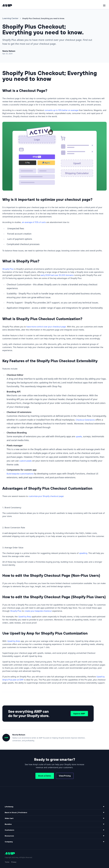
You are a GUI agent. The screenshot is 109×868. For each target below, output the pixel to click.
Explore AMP (79, 714)
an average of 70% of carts (34, 222)
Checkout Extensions (85, 420)
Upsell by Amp (25, 617)
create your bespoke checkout (38, 611)
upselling (83, 553)
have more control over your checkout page (46, 327)
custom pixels (25, 461)
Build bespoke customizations (20, 474)
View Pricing (65, 776)
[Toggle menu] (104, 5)
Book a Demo (45, 776)
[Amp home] (7, 5)
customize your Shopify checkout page (46, 496)
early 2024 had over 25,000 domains (57, 275)
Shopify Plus (8, 269)
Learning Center (10, 18)
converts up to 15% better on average (61, 110)
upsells (79, 436)
